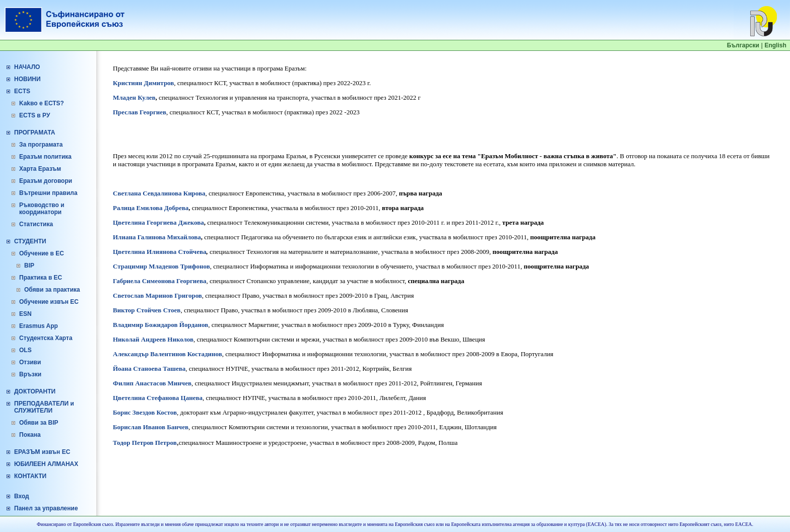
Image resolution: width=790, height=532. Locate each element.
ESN (25, 314)
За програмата (41, 145)
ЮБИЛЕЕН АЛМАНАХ (46, 464)
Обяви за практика (52, 290)
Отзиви (30, 362)
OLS (25, 350)
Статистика (36, 224)
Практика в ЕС (41, 278)
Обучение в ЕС (42, 253)
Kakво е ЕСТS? (42, 103)
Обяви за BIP (39, 423)
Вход (22, 496)
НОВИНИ (27, 79)
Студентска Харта (46, 338)
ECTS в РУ (35, 115)
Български (743, 45)
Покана (30, 435)
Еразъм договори (46, 181)
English (775, 45)
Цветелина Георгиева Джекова (158, 222)
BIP (29, 265)
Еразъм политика (45, 157)
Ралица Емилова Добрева (151, 208)
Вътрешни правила (48, 193)
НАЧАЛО (27, 67)
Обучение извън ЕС (49, 302)
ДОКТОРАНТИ (35, 391)
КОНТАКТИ (30, 476)
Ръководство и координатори (42, 209)
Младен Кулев (134, 97)
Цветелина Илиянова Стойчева (160, 252)
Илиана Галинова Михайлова (157, 237)
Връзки (30, 374)
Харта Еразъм (40, 169)
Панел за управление (46, 508)
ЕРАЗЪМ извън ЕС (42, 452)
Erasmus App (39, 326)
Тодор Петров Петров (145, 443)
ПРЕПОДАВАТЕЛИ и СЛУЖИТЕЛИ (44, 407)
